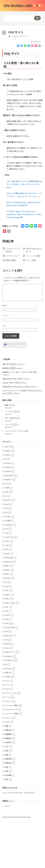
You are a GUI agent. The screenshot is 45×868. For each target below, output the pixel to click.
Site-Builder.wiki (18, 6)
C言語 (7, 535)
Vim (6, 679)
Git (6, 560)
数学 (7, 798)
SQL (7, 658)
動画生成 (8, 777)
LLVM (7, 593)
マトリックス (33, 303)
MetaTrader (9, 605)
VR (6, 687)
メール (6, 363)
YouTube (8, 716)
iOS (6, 576)
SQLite (8, 662)
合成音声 (8, 790)
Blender (8, 527)
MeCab (8, 601)
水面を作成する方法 (13, 426)
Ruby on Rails (10, 650)
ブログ (7, 769)
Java (7, 580)
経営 (7, 814)
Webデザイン (10, 699)
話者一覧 (10, 412)
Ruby (7, 646)
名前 (5, 353)
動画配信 (8, 786)
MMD (7, 613)
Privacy (10, 393)
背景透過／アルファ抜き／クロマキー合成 (20, 419)
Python (8, 642)
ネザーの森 (12, 465)
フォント (8, 765)
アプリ (7, 732)
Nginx (7, 621)
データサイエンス (11, 757)
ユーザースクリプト (13, 297)
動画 (7, 773)
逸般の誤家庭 (11, 308)
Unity (7, 671)
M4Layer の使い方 (11, 430)
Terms (16, 393)
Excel (7, 552)
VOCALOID (9, 683)
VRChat (8, 691)
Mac (7, 597)
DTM (7, 539)
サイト (5, 373)
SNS (7, 654)
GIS (6, 556)
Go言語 (8, 568)
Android (8, 514)
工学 (7, 794)
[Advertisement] (22, 49)
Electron (8, 547)
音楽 (7, 827)
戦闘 (10, 452)
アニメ (7, 728)
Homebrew (9, 572)
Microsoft (9, 609)
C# (6, 531)
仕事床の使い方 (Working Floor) (16, 434)
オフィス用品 (31, 308)
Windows (8, 704)
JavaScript (9, 584)
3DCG (7, 494)
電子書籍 (8, 823)
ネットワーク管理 (11, 761)
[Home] (9, 84)
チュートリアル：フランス (17, 478)
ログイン (8, 853)
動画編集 (8, 782)
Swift (7, 667)
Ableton (8, 498)
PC (6, 630)
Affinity (8, 502)
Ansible (8, 519)
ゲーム (7, 745)
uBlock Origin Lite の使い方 (34, 297)
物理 (7, 802)
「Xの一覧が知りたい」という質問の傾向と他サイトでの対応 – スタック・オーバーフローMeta (24, 232)
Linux (7, 588)
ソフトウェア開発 (11, 753)
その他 (15, 84)
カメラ (7, 736)
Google (8, 564)
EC (6, 543)
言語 (7, 819)
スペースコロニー (12, 303)
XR (6, 712)
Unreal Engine (10, 675)
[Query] (18, 18)
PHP (7, 638)
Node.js (8, 625)
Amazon (8, 510)
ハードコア (12, 459)
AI (6, 506)
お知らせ (8, 720)
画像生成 (8, 810)
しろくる (11, 472)
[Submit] (37, 18)
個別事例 (9, 416)
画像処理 (8, 806)
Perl (7, 634)
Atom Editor (9, 523)
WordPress (9, 708)
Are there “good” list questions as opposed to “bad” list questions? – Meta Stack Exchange (24, 262)
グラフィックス (11, 740)
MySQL (8, 617)
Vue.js (7, 695)
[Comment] (22, 340)
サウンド (8, 749)
